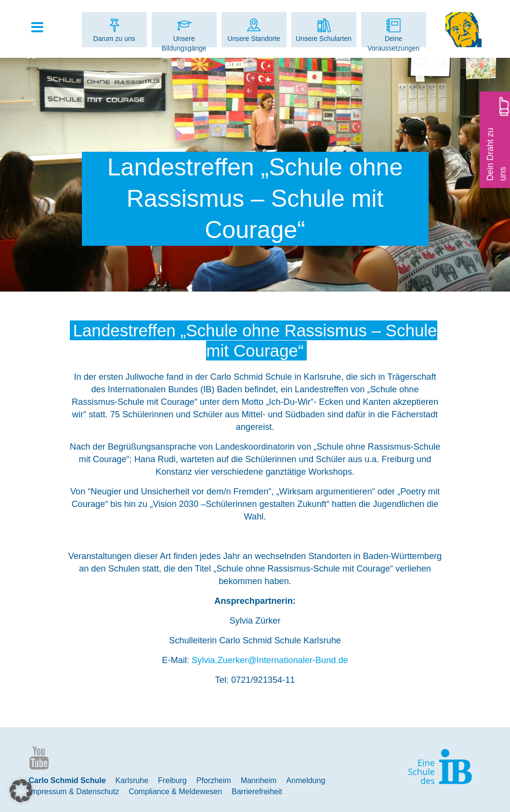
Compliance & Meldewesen (175, 792)
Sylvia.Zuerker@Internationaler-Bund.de (270, 660)
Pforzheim (214, 780)
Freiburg (172, 780)
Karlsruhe (132, 780)
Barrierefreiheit (257, 792)
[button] (21, 791)
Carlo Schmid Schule (67, 780)
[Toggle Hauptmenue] (42, 28)
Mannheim (259, 780)
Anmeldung (306, 780)
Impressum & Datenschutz (74, 792)
